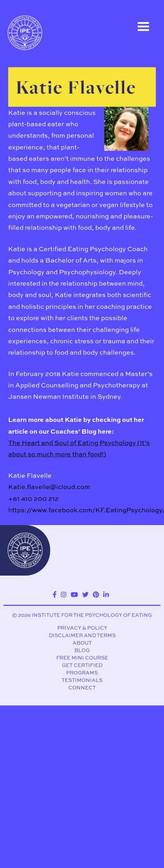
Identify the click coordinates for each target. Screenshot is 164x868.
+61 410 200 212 (33, 498)
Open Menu (143, 27)
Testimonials (82, 680)
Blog (82, 650)
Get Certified (82, 665)
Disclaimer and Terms (82, 635)
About (82, 643)
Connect (82, 688)
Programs (82, 673)
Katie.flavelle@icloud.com (49, 487)
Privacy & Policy (82, 628)
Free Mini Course (82, 658)
